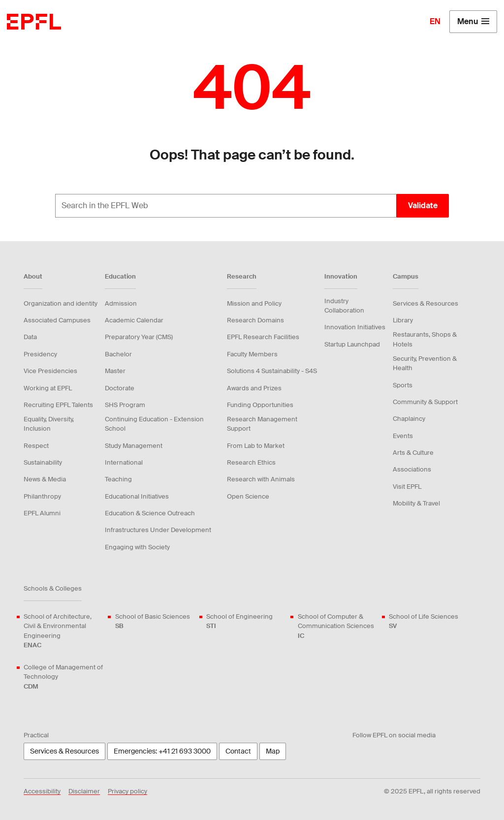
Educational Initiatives (137, 496)
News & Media (45, 479)
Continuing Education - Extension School (154, 424)
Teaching (118, 479)
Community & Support (425, 402)
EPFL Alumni (42, 513)
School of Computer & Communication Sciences (338, 626)
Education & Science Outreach (150, 513)
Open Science (248, 496)
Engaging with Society (137, 547)
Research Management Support (262, 424)
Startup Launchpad (352, 344)
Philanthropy (42, 496)
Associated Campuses (57, 320)
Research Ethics (251, 462)
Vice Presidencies (50, 371)
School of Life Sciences (424, 621)
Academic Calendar (134, 320)
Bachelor (118, 354)
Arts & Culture (413, 453)
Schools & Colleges (53, 588)
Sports (403, 385)
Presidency (40, 354)
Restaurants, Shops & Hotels (425, 339)
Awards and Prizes (254, 388)
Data (30, 337)
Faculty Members (252, 354)
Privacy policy (127, 791)
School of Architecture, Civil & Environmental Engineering (63, 631)
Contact (238, 751)
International (124, 462)
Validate (423, 205)
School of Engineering (239, 621)
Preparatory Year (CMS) (139, 337)
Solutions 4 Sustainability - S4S (272, 371)
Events (403, 436)
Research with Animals (261, 479)
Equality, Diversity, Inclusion (49, 424)
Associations (412, 469)
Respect (36, 446)
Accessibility (42, 791)
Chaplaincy (409, 419)
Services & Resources (425, 303)
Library (403, 320)
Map (273, 751)
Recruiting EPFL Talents (58, 405)
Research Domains (255, 320)
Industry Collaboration (344, 306)
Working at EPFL (48, 388)
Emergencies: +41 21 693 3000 (162, 751)
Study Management (134, 446)
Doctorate (120, 388)
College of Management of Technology (63, 677)
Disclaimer (84, 791)
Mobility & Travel (416, 503)
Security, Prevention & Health (425, 363)
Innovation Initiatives (355, 327)
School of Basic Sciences (153, 621)
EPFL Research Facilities (263, 337)
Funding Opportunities (260, 405)
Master (115, 371)
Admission (121, 303)
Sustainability (43, 462)
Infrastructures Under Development (158, 530)
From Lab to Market (256, 446)
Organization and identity (61, 303)
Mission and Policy (254, 303)
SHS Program (125, 405)
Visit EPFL (407, 487)
